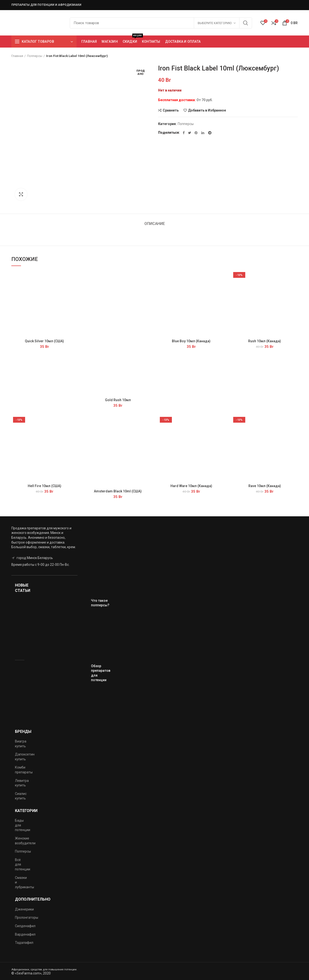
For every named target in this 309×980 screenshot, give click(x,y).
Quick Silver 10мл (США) (44, 341)
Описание (155, 224)
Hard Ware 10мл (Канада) (191, 486)
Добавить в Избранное (207, 110)
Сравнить (171, 110)
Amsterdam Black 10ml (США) (118, 491)
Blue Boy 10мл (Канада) (191, 341)
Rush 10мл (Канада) (265, 341)
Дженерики (24, 909)
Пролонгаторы (27, 917)
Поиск (246, 23)
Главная (17, 56)
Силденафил (25, 926)
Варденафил (25, 934)
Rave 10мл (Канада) (265, 486)
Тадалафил (24, 943)
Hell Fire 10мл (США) (45, 486)
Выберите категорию (215, 23)
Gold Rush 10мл (118, 400)
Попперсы (35, 56)
